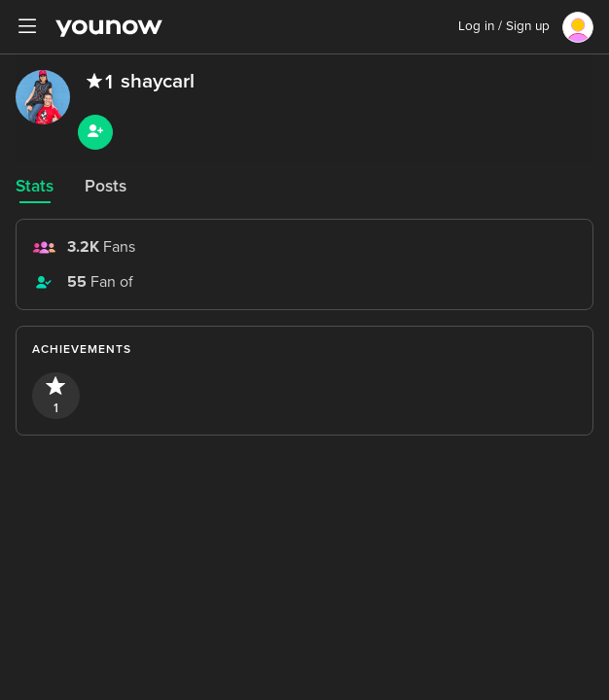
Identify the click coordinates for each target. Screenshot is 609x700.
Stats (35, 186)
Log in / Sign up (504, 26)
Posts (106, 186)
